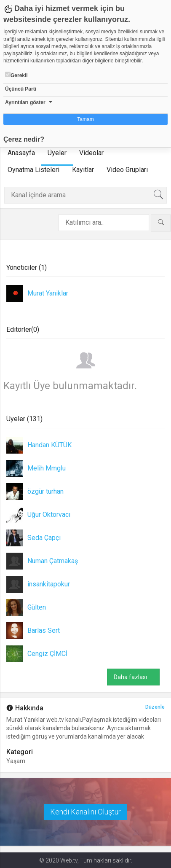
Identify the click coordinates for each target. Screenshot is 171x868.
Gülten (37, 607)
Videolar (91, 153)
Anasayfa (21, 153)
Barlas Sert (44, 630)
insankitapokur (49, 584)
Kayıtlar (83, 170)
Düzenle (155, 707)
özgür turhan (45, 491)
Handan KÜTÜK (49, 445)
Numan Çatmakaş (53, 561)
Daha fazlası (133, 677)
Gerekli (16, 75)
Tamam (85, 119)
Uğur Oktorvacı (49, 515)
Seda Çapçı (44, 538)
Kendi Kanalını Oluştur (85, 812)
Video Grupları (127, 170)
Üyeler (57, 153)
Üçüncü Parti (21, 89)
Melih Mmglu (47, 468)
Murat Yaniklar (48, 293)
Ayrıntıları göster (25, 102)
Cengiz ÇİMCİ (47, 654)
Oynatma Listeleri (33, 170)
